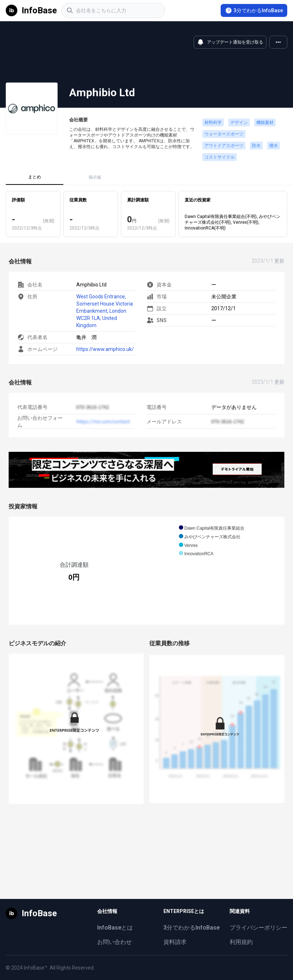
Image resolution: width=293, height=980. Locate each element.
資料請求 (175, 942)
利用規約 (241, 942)
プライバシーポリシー (258, 928)
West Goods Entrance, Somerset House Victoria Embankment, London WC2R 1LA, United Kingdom (105, 311)
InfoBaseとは (115, 928)
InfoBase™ (36, 968)
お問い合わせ (114, 942)
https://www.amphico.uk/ (105, 349)
